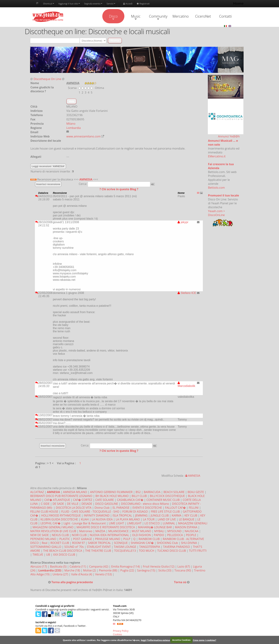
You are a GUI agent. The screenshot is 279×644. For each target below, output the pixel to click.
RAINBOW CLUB (149, 539)
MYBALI (159, 531)
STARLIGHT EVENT (99, 547)
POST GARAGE (83, 539)
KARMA (177, 515)
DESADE (87, 504)
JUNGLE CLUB (160, 515)
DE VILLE (73, 504)
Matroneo (86, 531)
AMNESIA (86, 179)
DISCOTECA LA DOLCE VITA (74, 508)
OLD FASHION (141, 535)
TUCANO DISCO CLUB (172, 551)
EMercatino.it (217, 156)
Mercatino (181, 16)
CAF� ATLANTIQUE (57, 500)
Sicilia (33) (165, 570)
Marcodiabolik (186, 384)
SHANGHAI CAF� (142, 543)
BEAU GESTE (196, 492)
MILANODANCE (118, 531)
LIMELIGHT (134, 523)
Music (136, 17)
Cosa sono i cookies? (205, 640)
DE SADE (58, 504)
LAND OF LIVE (167, 519)
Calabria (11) (78, 566)
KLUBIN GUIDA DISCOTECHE (59, 519)
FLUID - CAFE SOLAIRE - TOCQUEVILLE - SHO (90, 512)
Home (238, 3)
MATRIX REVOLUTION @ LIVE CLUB (53, 531)
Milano (71, 124)
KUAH (85, 519)
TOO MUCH (147, 551)
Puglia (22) (127, 570)
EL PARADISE (121, 508)
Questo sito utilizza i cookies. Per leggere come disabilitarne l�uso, (102, 640)
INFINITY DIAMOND (97, 515)
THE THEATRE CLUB (98, 551)
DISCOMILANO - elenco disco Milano (145, 504)
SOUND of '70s (74, 547)
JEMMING (141, 515)
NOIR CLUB (79, 535)
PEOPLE (191, 535)
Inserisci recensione (48, 184)
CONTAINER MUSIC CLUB (163, 500)
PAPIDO (159, 535)
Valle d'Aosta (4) (82, 574)
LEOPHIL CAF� (51, 523)
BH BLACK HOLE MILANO (112, 496)
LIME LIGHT (116, 523)
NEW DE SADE (40, 535)
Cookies (118, 634)
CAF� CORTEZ (83, 500)
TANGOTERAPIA (150, 547)
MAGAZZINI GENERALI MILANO (53, 527)
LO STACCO (152, 523)
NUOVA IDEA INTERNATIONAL (109, 535)
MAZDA (100, 531)
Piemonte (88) (109, 570)
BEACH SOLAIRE (174, 492)
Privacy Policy (121, 631)
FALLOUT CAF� (175, 508)
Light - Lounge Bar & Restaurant (85, 523)
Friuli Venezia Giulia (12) (159, 566)
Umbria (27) (61, 574)
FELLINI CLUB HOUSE (44, 512)
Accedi (128, 4)
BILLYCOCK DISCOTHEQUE (167, 496)
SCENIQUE (121, 543)
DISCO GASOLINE (107, 504)
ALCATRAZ (37, 492)
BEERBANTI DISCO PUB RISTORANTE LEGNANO (61, 496)
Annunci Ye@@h (229, 136)
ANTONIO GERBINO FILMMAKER (111, 492)
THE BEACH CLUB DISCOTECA (63, 551)
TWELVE (38, 555)
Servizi (111, 4)
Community (158, 17)
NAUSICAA (192, 531)
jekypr (183, 222)
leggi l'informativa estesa (155, 640)
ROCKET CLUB (60, 543)
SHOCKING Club (167, 543)
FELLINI (194, 508)
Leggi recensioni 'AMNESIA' (48, 166)
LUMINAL (169, 523)
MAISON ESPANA (186, 527)
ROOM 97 (78, 543)
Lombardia (74, 128)
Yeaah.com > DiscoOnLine (216, 213)
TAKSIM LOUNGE (125, 547)
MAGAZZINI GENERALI (193, 523)
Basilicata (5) (59, 566)
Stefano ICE (187, 293)
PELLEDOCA (175, 535)
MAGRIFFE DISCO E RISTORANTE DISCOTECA (106, 527)
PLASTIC (65, 539)
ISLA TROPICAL (122, 515)
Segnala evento (93, 4)
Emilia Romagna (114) (126, 566)
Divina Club (102, 508)
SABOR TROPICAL (99, 543)
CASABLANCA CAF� (130, 500)
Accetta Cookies (181, 640)
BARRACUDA (152, 492)
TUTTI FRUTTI (198, 551)
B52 (138, 492)
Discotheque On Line (47, 79)
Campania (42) (99, 566)
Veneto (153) (104, 574)
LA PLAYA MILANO (128, 519)
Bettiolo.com (216, 188)
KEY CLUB (191, 515)
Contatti (225, 16)
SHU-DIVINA (189, 543)
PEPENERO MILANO (43, 539)
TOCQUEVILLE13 (125, 551)
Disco (113, 17)
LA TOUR (149, 519)
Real (44, 543)
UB (48, 555)
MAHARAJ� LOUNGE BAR (155, 527)
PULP (127, 539)
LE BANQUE (187, 519)
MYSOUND (175, 531)
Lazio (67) (184, 566)
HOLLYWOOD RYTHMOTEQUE (61, 515)
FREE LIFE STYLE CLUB (165, 512)
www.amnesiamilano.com (83, 136)
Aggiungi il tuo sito (69, 4)
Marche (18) (73, 570)
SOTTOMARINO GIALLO (46, 547)
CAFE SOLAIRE (104, 500)
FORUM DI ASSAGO (135, 512)
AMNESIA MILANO (75, 492)
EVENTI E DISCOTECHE (147, 508)
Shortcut (49, 4)
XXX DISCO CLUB (64, 555)
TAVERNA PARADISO (177, 547)
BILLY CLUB (139, 496)
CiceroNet (203, 16)
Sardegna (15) (146, 570)
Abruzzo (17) (39, 566)
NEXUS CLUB (60, 535)
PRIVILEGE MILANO (108, 539)
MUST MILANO (141, 531)
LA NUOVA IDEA (102, 519)
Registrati (143, 4)
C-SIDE (45, 504)
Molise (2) (90, 570)
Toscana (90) (183, 570)
